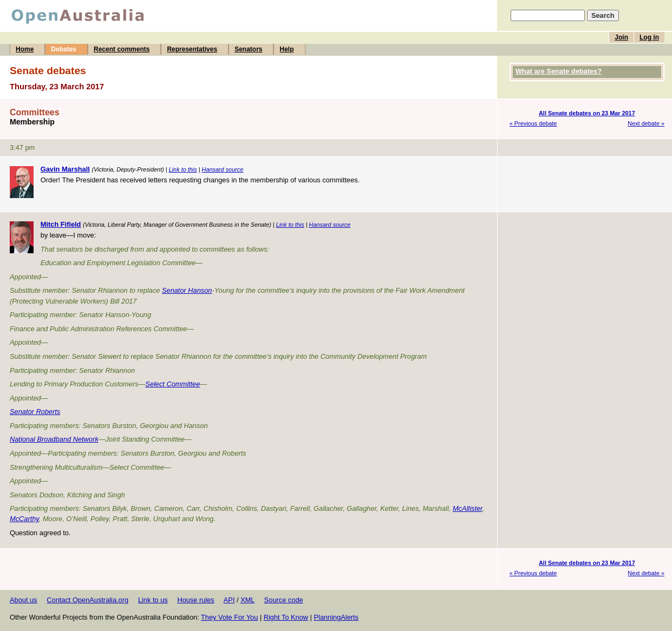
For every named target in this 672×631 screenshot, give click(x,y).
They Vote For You (229, 617)
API (229, 600)
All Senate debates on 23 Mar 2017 (587, 113)
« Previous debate (533, 123)
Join (621, 37)
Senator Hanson (187, 290)
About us (24, 600)
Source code (284, 600)
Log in (649, 37)
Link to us (153, 600)
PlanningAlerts (337, 617)
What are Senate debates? (559, 71)
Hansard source (223, 169)
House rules (195, 600)
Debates (64, 49)
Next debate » (646, 123)
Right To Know (286, 617)
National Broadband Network (54, 439)
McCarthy (24, 519)
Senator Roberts (35, 412)
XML (247, 600)
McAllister (468, 508)
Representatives (192, 49)
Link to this (183, 169)
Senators (248, 49)
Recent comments (122, 49)
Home (25, 49)
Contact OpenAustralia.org (87, 600)
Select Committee (172, 384)
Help (286, 49)
